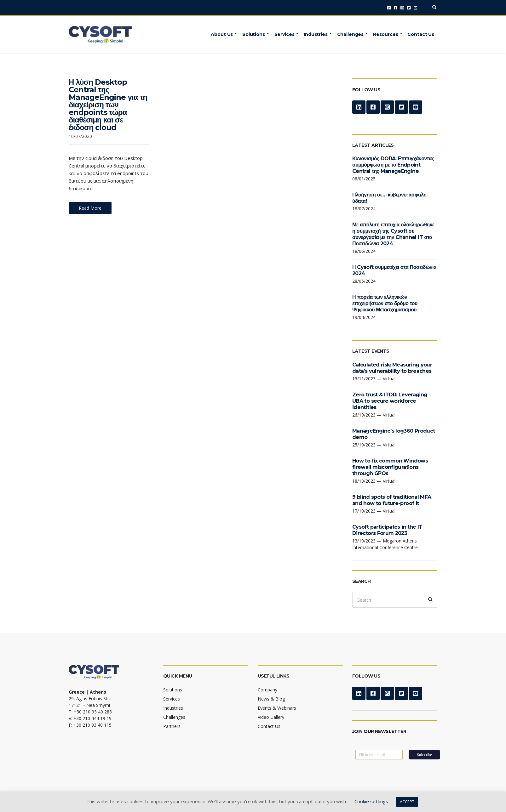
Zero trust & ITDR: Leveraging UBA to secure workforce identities (390, 401)
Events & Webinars (277, 708)
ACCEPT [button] (407, 802)
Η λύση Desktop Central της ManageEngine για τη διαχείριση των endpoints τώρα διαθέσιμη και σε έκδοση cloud (108, 105)
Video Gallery (271, 717)
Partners (172, 726)
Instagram (402, 8)
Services (285, 34)
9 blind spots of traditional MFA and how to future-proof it (392, 500)
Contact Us (421, 34)
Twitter (409, 8)
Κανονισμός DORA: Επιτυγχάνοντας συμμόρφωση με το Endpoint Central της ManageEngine (393, 165)
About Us (222, 34)
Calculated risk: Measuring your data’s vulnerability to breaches (392, 368)
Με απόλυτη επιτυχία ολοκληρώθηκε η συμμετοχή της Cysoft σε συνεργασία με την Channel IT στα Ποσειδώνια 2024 (393, 234)
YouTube (415, 8)
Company (267, 690)
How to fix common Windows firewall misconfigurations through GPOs (390, 467)
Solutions (254, 34)
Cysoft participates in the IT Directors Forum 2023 (387, 530)
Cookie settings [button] (371, 801)
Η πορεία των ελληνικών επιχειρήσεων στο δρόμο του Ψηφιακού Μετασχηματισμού (385, 303)
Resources (386, 34)
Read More (90, 208)
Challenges (351, 34)
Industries (316, 34)
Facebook (396, 8)
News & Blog (271, 699)
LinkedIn (389, 8)
